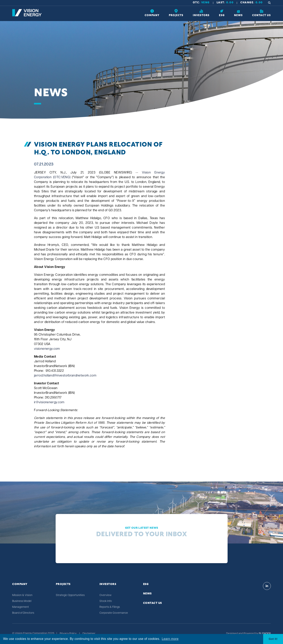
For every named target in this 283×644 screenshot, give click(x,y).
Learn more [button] (170, 639)
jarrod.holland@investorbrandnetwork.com (65, 376)
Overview (105, 595)
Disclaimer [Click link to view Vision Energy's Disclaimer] (89, 634)
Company (20, 584)
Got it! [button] (273, 639)
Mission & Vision (22, 595)
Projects (63, 584)
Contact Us (153, 603)
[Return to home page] (27, 16)
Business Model (22, 601)
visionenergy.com (47, 349)
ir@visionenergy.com (49, 402)
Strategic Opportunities (70, 595)
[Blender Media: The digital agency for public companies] (265, 634)
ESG (146, 584)
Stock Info (106, 601)
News (147, 594)
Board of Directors (23, 613)
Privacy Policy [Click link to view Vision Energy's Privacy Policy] (68, 634)
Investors (108, 584)
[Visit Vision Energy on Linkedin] (267, 586)
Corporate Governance (114, 613)
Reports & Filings (110, 607)
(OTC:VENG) (62, 177)
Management (21, 607)
